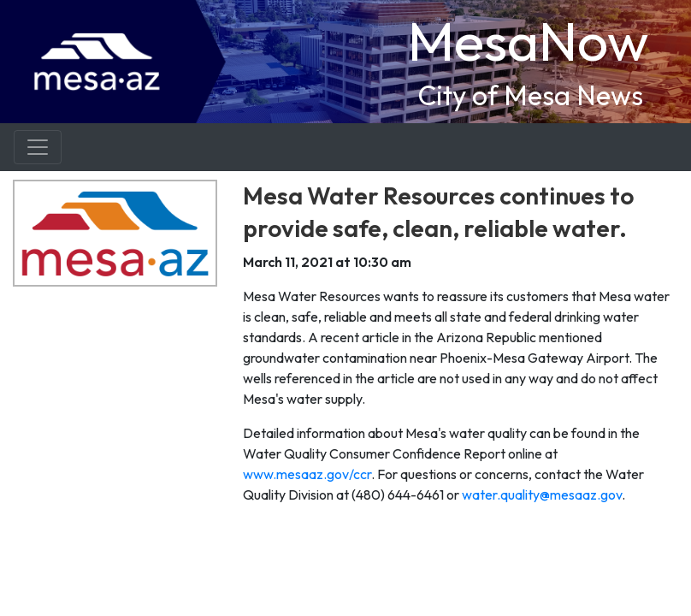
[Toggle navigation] (38, 147)
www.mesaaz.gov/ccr (307, 474)
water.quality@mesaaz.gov (542, 495)
